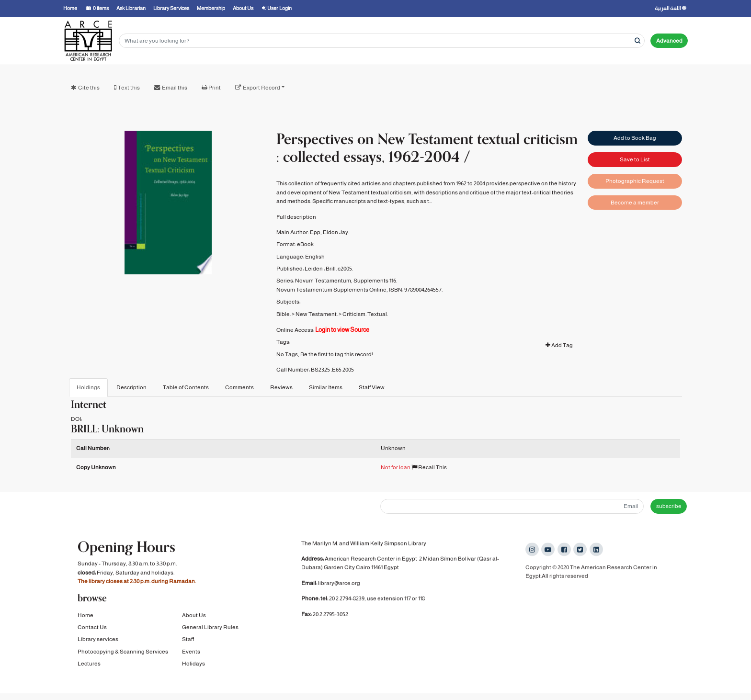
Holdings (88, 387)
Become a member (635, 203)
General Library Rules (210, 629)
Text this (129, 88)
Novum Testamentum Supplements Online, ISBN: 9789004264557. (359, 290)
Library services (98, 641)
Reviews (281, 387)
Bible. (284, 314)
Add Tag (559, 345)
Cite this (89, 88)
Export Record (262, 88)
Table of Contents (186, 387)
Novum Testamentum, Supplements (342, 281)
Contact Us (92, 629)
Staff (188, 641)
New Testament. (317, 314)
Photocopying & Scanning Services (123, 653)
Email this (175, 88)
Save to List (635, 159)
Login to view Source (342, 330)
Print (215, 88)
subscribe (669, 506)
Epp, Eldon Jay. (330, 232)
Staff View (372, 387)
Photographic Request (635, 181)
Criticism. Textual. (365, 314)
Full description (296, 217)
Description (131, 387)
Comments (239, 387)
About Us (194, 617)
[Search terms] (382, 41)
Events (191, 653)
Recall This (429, 467)
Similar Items (326, 387)
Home (85, 617)
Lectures (89, 665)
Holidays (193, 665)
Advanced (669, 41)
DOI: (76, 419)
